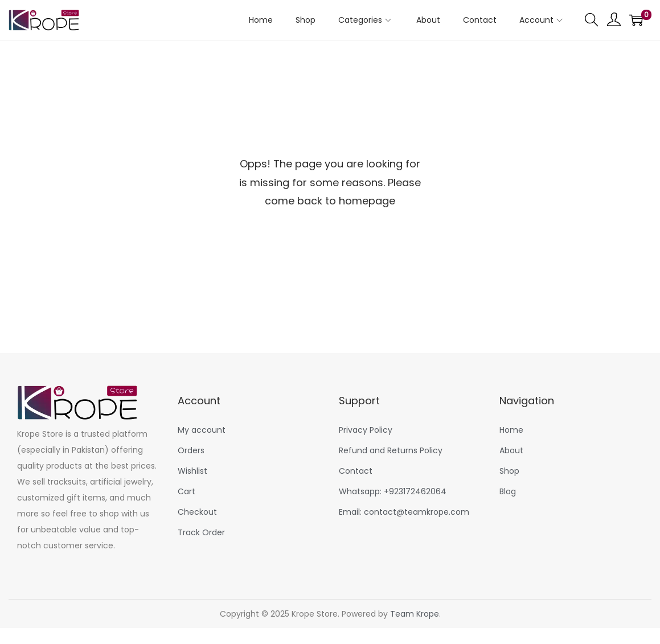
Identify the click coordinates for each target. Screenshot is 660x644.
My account (202, 430)
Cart (186, 491)
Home (511, 430)
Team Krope (415, 614)
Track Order (201, 532)
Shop (509, 471)
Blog (508, 491)
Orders (191, 450)
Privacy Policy (366, 430)
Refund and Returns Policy (391, 450)
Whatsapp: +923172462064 (393, 491)
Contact (356, 471)
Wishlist (192, 471)
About (511, 450)
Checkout (197, 512)
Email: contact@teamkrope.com (404, 512)
